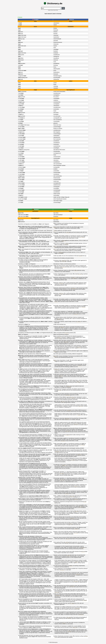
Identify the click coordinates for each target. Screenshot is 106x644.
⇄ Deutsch (20, 17)
